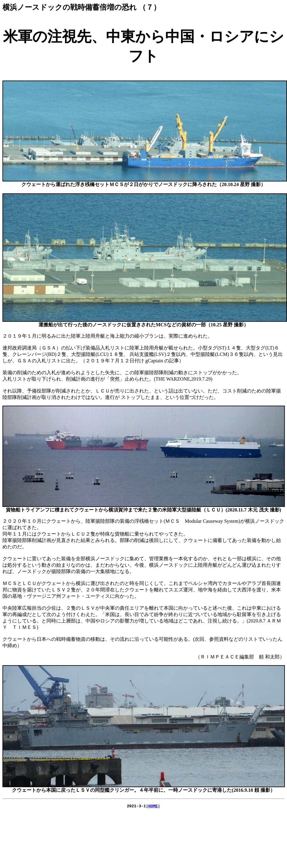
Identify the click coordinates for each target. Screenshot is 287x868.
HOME (153, 807)
